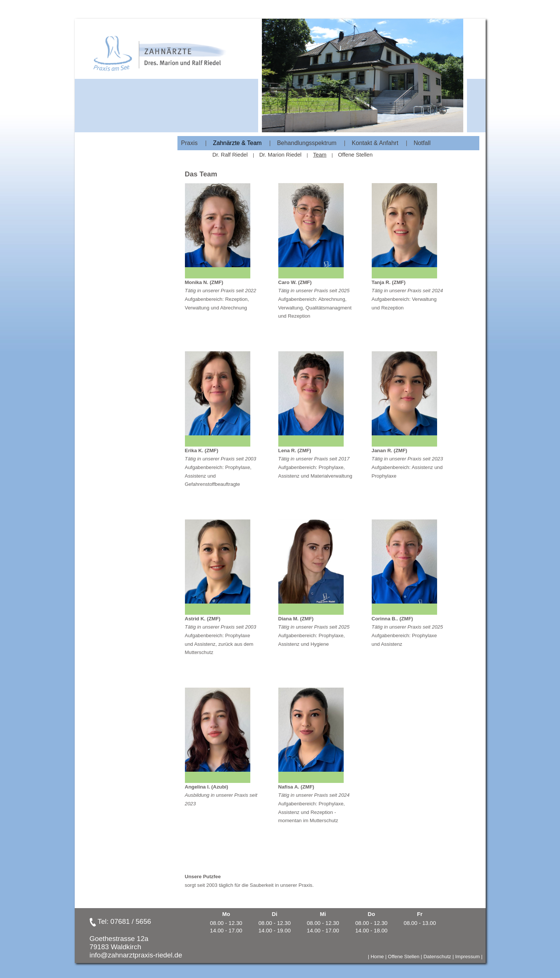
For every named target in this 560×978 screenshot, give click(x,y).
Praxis (189, 143)
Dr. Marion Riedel (280, 155)
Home (377, 957)
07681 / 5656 (131, 921)
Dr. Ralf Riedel (230, 155)
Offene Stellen (355, 155)
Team (320, 155)
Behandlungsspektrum (307, 143)
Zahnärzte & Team (237, 143)
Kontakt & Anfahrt (375, 143)
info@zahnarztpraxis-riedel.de (136, 955)
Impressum (467, 957)
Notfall (422, 143)
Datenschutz (437, 957)
